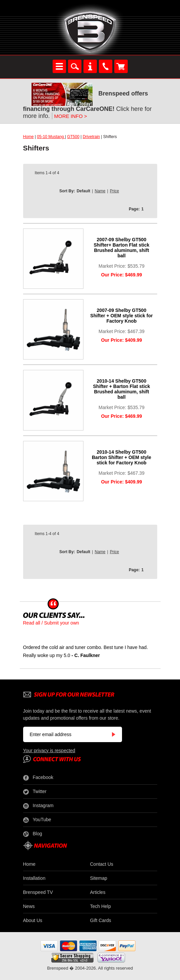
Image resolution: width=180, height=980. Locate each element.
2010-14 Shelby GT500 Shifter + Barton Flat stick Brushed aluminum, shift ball (122, 389)
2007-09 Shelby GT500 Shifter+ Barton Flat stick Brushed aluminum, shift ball (121, 248)
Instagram (38, 806)
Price (114, 191)
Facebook (38, 778)
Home (28, 137)
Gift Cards (101, 920)
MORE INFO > (71, 116)
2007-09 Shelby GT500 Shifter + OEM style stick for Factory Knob (121, 316)
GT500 (73, 137)
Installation (34, 878)
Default (84, 191)
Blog (33, 834)
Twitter (35, 792)
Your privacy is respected (49, 750)
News (29, 906)
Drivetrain (91, 137)
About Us (33, 920)
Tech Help (101, 906)
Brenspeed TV (38, 892)
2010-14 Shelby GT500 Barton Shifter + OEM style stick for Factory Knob (122, 457)
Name (100, 191)
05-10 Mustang (51, 137)
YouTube (37, 820)
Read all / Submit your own (51, 623)
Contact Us (102, 864)
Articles (98, 892)
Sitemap (99, 878)
